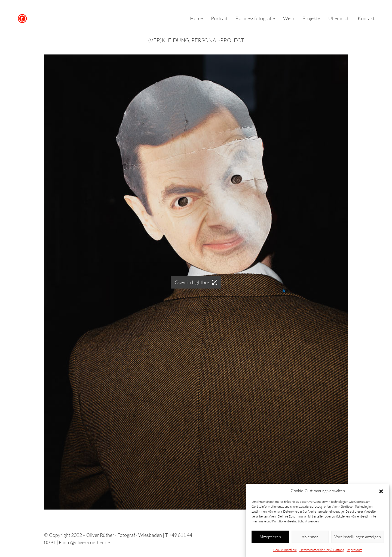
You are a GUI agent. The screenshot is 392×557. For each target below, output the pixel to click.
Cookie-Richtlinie (285, 551)
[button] (381, 492)
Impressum (355, 551)
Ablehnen (310, 538)
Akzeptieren (270, 538)
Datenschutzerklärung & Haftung (322, 551)
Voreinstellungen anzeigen (358, 538)
